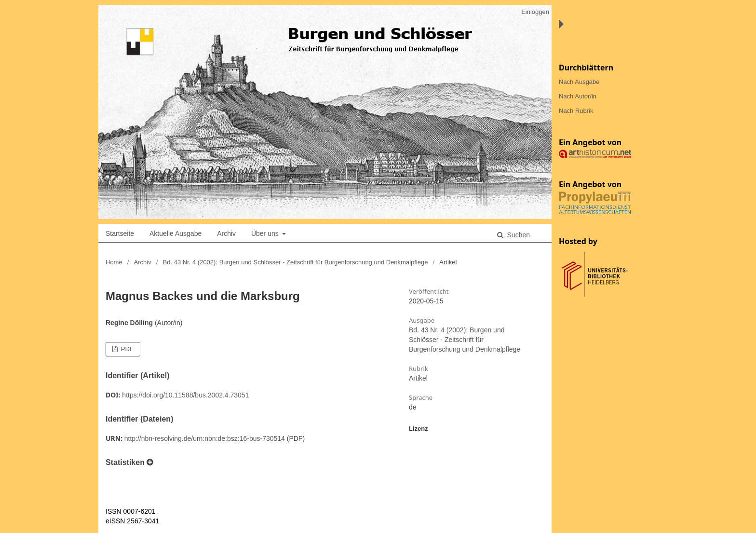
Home (114, 262)
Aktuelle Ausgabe (175, 233)
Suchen (518, 235)
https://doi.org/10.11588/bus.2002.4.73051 (185, 395)
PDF (126, 349)
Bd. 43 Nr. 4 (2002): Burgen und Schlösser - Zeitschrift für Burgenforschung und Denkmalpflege (296, 262)
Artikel (418, 378)
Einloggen (535, 12)
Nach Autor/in (578, 96)
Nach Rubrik (576, 111)
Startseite (120, 233)
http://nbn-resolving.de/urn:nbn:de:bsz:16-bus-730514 (205, 438)
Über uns (266, 233)
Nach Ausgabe (579, 82)
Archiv (226, 233)
